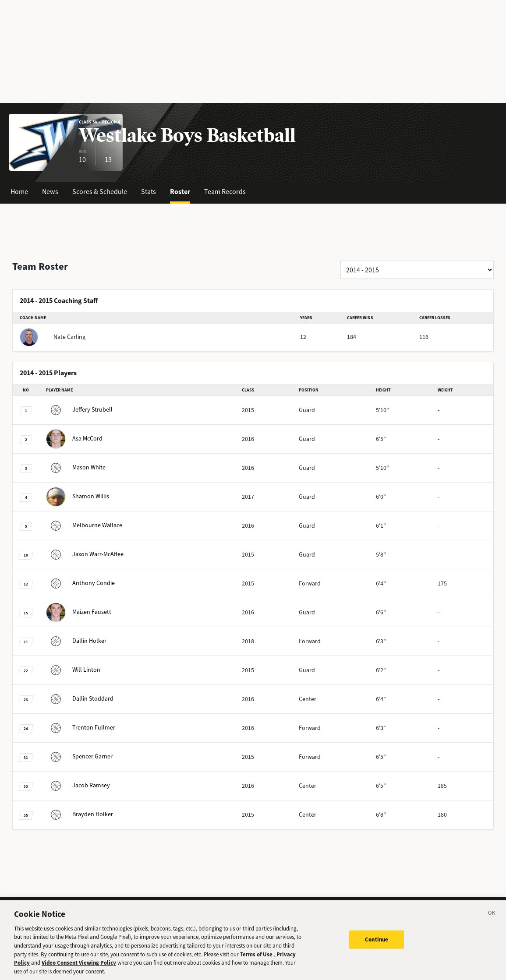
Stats (149, 192)
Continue (377, 947)
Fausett (79, 612)
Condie (80, 583)
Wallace (84, 525)
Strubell (79, 410)
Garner (79, 756)
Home (19, 192)
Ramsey (78, 785)
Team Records (225, 192)
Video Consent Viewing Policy (79, 970)
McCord (74, 439)
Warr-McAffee (85, 554)
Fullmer (81, 728)
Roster (180, 192)
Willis (78, 496)
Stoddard (80, 699)
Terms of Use (256, 961)
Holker (76, 641)
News (50, 192)
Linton (73, 670)
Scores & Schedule (100, 192)
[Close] (492, 922)
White (76, 467)
